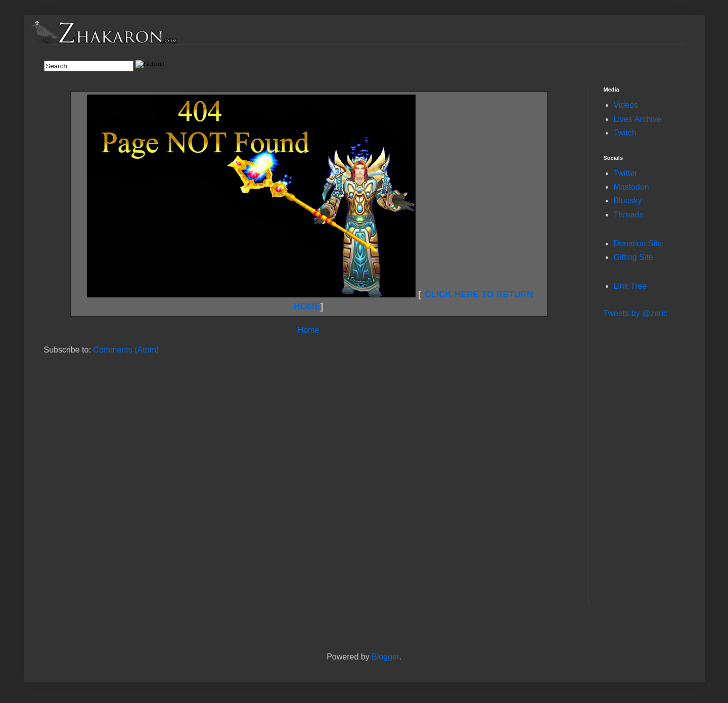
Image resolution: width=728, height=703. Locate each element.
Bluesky (628, 201)
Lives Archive (638, 119)
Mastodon (631, 187)
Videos (626, 105)
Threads (629, 215)
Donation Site (638, 244)
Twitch (625, 133)
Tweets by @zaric (636, 313)
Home (309, 330)
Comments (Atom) (126, 350)
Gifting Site (633, 257)
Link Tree (630, 286)
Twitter (626, 173)
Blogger (385, 657)
